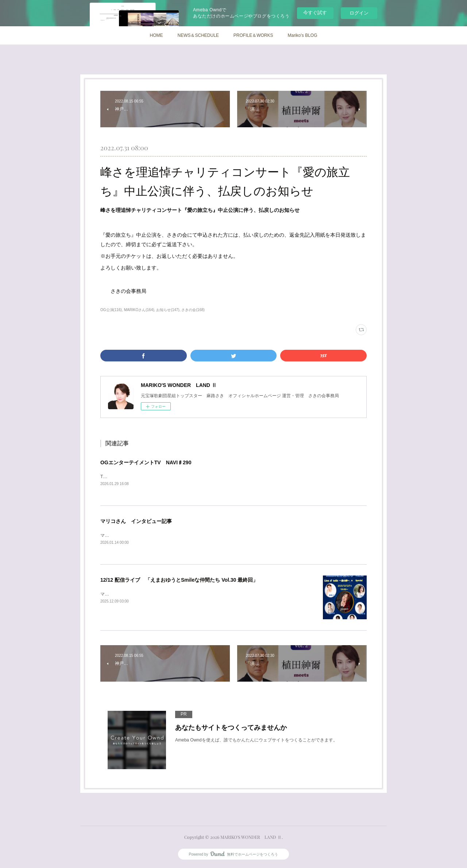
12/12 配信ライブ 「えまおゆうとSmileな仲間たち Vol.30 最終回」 (179, 581)
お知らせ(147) (168, 310)
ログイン (359, 13)
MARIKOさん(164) (139, 310)
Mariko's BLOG (303, 35)
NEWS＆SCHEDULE (198, 35)
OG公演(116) (111, 310)
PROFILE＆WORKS (253, 35)
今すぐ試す (315, 13)
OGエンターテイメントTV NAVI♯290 (146, 462)
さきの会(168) (193, 310)
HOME (156, 35)
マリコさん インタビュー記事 (136, 522)
